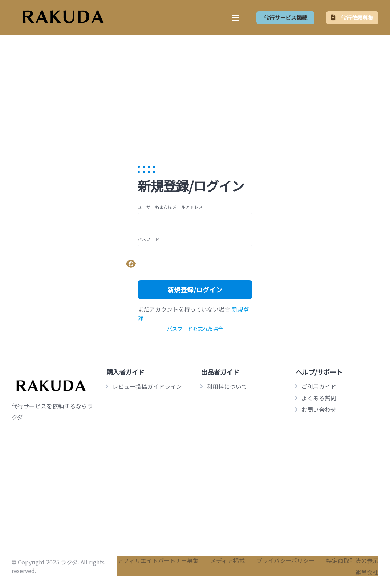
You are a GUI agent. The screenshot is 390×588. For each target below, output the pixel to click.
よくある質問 (319, 398)
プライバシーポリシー (285, 560)
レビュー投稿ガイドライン (147, 386)
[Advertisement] (195, 92)
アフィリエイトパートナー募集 (158, 560)
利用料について (227, 386)
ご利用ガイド (319, 386)
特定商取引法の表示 (352, 560)
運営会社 (367, 572)
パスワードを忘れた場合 (195, 329)
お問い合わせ (319, 410)
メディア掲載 (227, 560)
